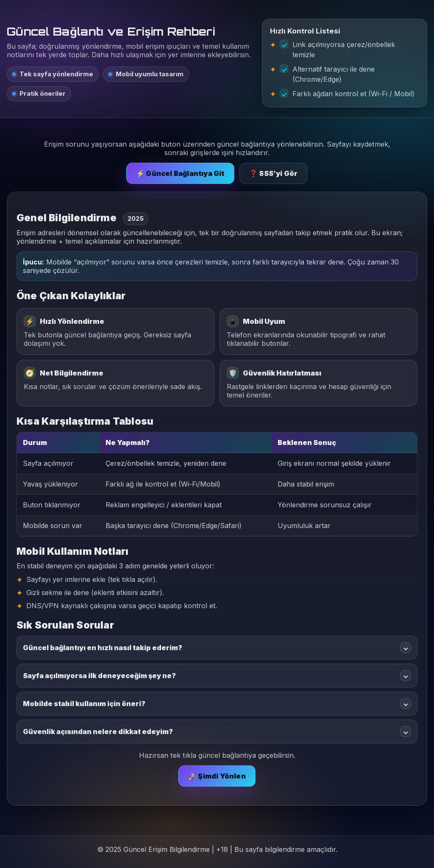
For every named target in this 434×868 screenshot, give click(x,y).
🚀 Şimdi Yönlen (217, 776)
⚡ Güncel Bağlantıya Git (180, 173)
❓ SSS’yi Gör (273, 173)
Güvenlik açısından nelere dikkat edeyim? (217, 732)
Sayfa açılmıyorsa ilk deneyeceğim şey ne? (217, 676)
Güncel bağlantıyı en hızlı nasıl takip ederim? (217, 648)
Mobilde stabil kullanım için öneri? (217, 704)
